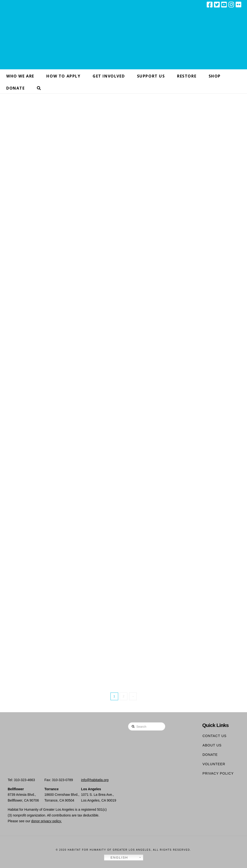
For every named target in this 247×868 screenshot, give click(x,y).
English (117, 858)
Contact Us (214, 736)
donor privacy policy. (46, 821)
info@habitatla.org (95, 780)
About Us (212, 745)
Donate (210, 755)
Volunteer (214, 764)
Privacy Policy (218, 773)
